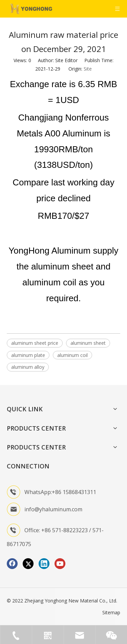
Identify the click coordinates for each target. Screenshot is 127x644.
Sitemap (111, 612)
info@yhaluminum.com (53, 509)
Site (88, 69)
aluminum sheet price (35, 343)
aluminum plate (28, 355)
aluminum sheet (88, 343)
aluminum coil (72, 355)
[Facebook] (12, 564)
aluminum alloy (28, 367)
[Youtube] (60, 564)
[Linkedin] (44, 564)
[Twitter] (28, 564)
